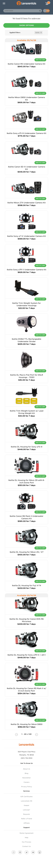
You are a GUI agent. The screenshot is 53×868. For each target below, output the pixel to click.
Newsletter (26, 778)
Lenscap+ (27, 810)
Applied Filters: (15, 32)
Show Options (27, 25)
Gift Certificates (26, 797)
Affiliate (27, 823)
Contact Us (26, 846)
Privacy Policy (27, 787)
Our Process (26, 842)
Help (27, 838)
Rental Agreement (27, 833)
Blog (26, 773)
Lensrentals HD (27, 801)
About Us (26, 769)
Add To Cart (40, 60)
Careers (27, 782)
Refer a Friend (27, 819)
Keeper (27, 805)
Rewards (26, 814)
